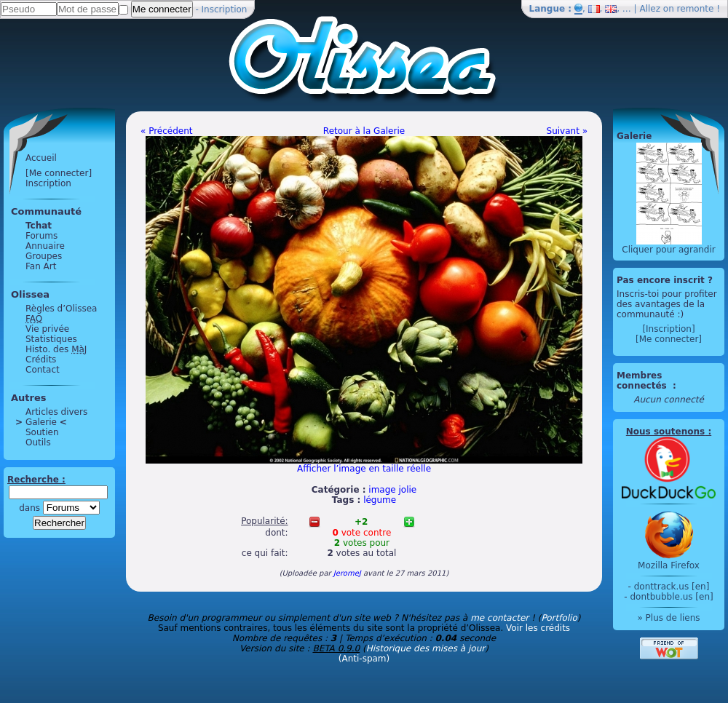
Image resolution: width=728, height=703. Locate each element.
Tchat (39, 226)
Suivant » (567, 131)
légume (380, 500)
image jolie (392, 490)
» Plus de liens (668, 618)
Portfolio (559, 618)
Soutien (42, 432)
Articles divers (56, 412)
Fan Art (41, 266)
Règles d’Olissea (61, 309)
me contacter (499, 618)
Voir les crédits (538, 628)
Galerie (41, 422)
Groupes (44, 256)
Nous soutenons (665, 432)
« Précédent (167, 131)
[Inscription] (668, 329)
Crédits (41, 360)
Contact (43, 370)
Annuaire (45, 246)
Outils (38, 442)
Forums (41, 236)
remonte (696, 9)
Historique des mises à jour (426, 648)
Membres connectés (643, 381)
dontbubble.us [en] (671, 597)
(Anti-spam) (364, 659)
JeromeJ (347, 573)
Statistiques (51, 339)
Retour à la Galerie (364, 131)
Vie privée (47, 329)
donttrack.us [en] (672, 587)
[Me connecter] (59, 173)
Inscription (225, 9)
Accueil (41, 158)
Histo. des (56, 349)
